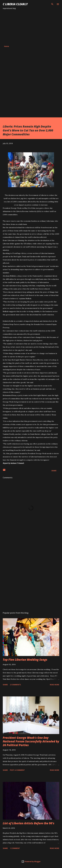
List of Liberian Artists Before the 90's (29, 823)
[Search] (52, 4)
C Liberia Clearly (15, 4)
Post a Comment (17, 770)
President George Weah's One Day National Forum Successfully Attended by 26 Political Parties (31, 741)
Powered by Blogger (31, 861)
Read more (55, 685)
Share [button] (54, 471)
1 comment (15, 848)
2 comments (15, 685)
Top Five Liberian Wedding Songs (25, 660)
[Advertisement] (31, 27)
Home (7, 46)
